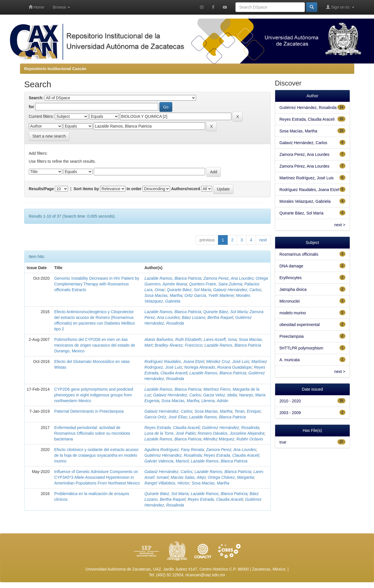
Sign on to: (340, 7)
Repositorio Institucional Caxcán (55, 69)
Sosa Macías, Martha (163, 295)
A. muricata (290, 360)
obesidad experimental (300, 325)
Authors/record (186, 189)
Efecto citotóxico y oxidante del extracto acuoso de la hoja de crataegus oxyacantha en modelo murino (96, 455)
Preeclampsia (292, 336)
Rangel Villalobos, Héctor (167, 483)
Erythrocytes (291, 278)
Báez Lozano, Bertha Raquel (207, 317)
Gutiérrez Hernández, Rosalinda (230, 428)
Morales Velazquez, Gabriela (305, 201)
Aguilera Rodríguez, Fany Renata (174, 450)
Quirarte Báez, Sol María (189, 290)
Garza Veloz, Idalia (220, 395)
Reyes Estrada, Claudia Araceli (172, 428)
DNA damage (291, 266)
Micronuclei (290, 301)
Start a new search (49, 136)
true (283, 442)
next (263, 240)
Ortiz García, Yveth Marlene (209, 295)
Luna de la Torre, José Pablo (170, 433)
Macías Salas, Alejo (188, 477)
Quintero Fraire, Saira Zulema (216, 284)
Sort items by (86, 189)
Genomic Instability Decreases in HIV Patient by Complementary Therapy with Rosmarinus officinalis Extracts (97, 284)
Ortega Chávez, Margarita (231, 477)
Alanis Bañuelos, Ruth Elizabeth (173, 339)
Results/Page (41, 189)
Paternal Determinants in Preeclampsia (89, 411)
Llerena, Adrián (215, 401)
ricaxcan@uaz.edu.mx (205, 575)
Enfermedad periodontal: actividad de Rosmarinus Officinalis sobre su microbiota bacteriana (92, 433)
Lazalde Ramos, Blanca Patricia (173, 278)
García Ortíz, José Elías (166, 417)
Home (36, 7)
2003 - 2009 (290, 413)
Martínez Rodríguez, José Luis (307, 178)
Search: (36, 98)
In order (134, 189)
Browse (62, 7)
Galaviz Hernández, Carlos (237, 290)
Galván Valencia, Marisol (166, 461)
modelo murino (293, 313)
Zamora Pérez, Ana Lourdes (304, 166)
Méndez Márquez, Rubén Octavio (233, 439)
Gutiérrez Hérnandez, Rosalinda (173, 455)
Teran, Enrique (248, 411)
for (32, 107)
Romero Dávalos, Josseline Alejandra (231, 433)
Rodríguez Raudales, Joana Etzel (174, 361)
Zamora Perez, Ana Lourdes (228, 278)
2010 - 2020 (290, 401)
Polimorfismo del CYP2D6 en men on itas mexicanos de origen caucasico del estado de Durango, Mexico (95, 345)
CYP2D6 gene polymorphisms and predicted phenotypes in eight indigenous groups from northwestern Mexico (94, 395)
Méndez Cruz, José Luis (228, 361)
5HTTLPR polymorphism (301, 348)
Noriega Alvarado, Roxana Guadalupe (218, 367)
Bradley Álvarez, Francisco (178, 345)
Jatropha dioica (293, 289)
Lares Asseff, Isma (220, 339)
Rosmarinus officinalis (299, 254)
